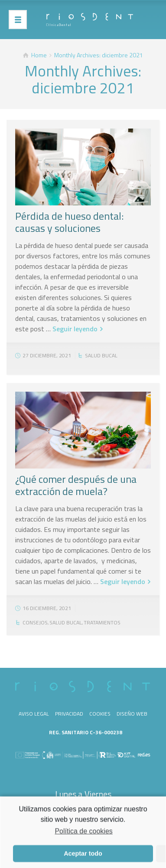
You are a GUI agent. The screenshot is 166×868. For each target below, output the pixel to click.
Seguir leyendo (75, 329)
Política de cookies (83, 834)
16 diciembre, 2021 (47, 608)
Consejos (35, 622)
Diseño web (132, 714)
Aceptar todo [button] (83, 856)
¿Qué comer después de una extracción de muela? (76, 485)
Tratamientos (102, 622)
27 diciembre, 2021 (47, 355)
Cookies (100, 714)
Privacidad (69, 714)
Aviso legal (34, 714)
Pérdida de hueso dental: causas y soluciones (69, 222)
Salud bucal (101, 355)
